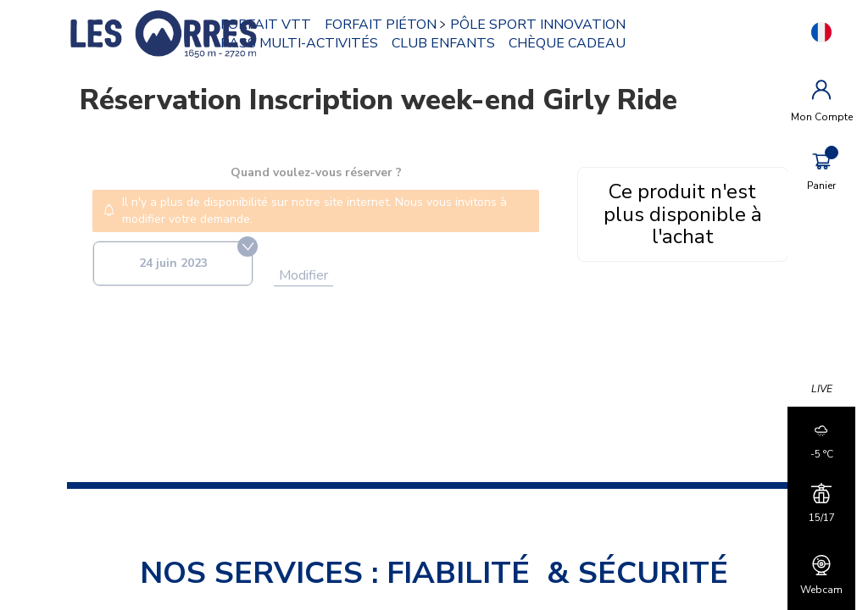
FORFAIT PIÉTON (381, 25)
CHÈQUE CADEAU (568, 43)
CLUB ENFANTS (444, 43)
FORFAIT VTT (267, 25)
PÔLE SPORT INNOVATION (539, 25)
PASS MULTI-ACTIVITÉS (300, 43)
